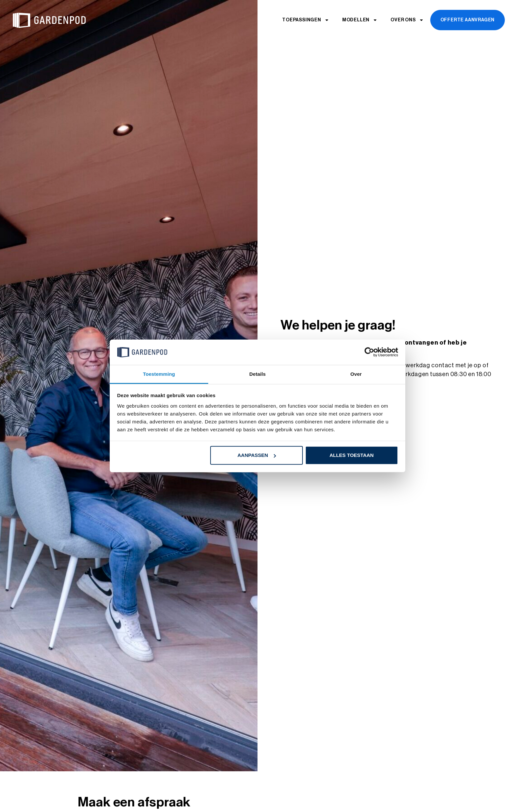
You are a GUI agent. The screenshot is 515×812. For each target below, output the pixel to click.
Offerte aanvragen (468, 20)
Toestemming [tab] (159, 374)
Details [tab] (257, 374)
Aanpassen (257, 455)
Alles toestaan (351, 455)
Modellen (360, 20)
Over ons (407, 20)
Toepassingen (306, 20)
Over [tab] (356, 374)
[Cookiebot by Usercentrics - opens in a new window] (369, 352)
